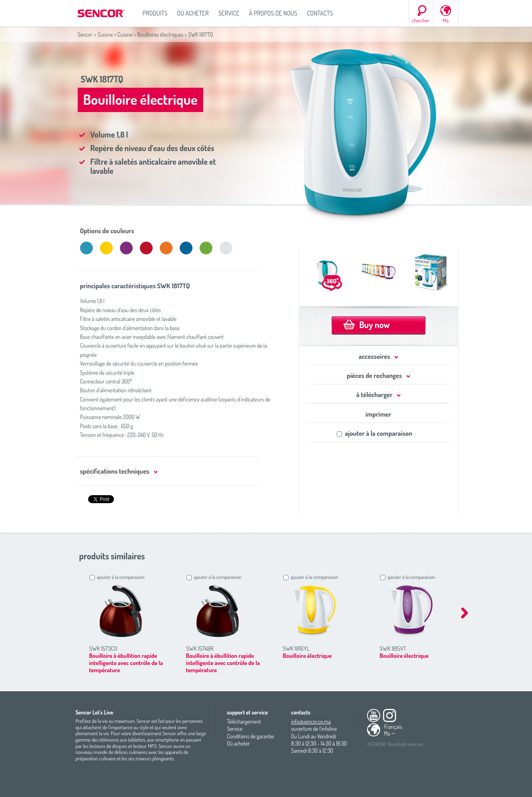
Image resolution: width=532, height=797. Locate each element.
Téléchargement (244, 721)
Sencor (85, 34)
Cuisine (105, 34)
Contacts (320, 13)
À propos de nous (273, 13)
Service (229, 13)
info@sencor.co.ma (311, 721)
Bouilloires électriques (160, 34)
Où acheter (193, 13)
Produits (155, 13)
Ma (446, 20)
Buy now (375, 325)
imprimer (378, 414)
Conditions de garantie (251, 736)
